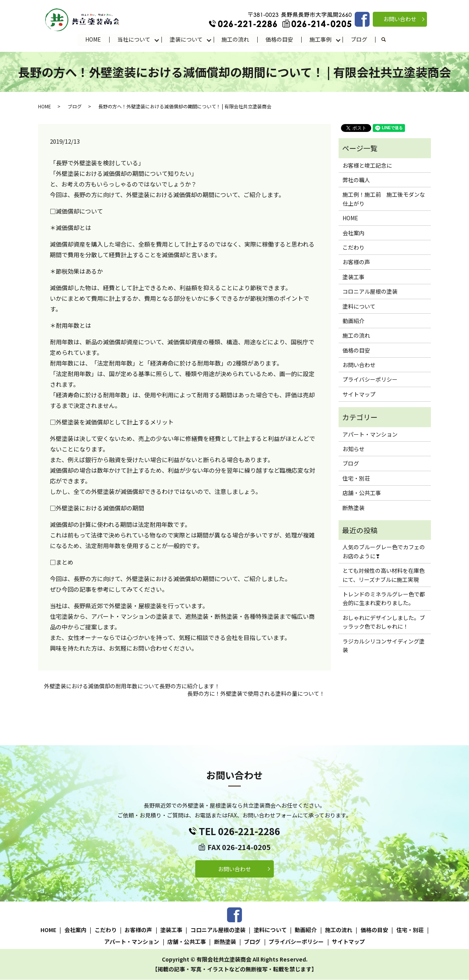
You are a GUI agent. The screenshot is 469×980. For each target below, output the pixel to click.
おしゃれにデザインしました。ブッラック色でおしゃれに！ (384, 622)
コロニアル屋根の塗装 (370, 292)
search (388, 40)
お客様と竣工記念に (367, 165)
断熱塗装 (354, 508)
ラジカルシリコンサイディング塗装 (384, 645)
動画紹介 (354, 321)
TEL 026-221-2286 (239, 831)
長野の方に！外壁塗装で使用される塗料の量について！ (256, 694)
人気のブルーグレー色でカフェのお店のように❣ (384, 552)
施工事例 (321, 39)
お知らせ (354, 449)
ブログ (359, 39)
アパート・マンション (370, 434)
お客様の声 (356, 262)
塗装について (186, 39)
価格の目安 (280, 39)
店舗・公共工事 (362, 493)
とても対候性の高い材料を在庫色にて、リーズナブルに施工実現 (384, 575)
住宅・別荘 (356, 478)
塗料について (359, 306)
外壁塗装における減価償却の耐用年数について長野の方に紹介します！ (132, 686)
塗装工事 (354, 277)
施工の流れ (236, 39)
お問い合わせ (400, 19)
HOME (93, 39)
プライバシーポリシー (370, 380)
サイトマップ (359, 395)
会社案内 (354, 233)
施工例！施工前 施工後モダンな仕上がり (384, 199)
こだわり (354, 248)
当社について (134, 39)
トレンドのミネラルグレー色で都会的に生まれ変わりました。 (384, 599)
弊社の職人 (356, 180)
